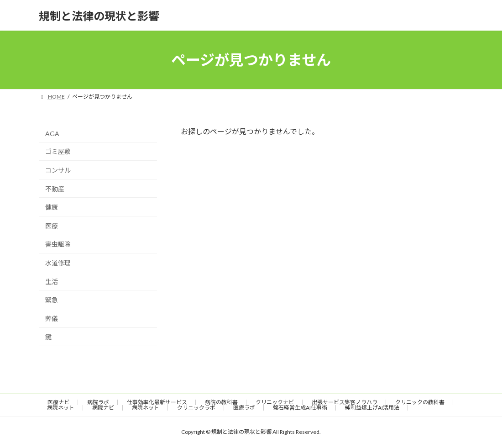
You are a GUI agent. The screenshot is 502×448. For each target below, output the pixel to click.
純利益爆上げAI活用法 (372, 408)
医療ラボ (244, 408)
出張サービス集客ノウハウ (345, 402)
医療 (52, 226)
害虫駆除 (58, 245)
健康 (52, 207)
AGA (52, 134)
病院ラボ (98, 402)
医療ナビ (58, 402)
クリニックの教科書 (420, 402)
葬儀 (52, 319)
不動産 (55, 189)
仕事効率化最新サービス (157, 402)
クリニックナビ (275, 402)
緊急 (52, 300)
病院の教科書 (221, 402)
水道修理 (58, 263)
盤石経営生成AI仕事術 (300, 408)
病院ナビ (103, 408)
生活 (52, 282)
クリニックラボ (196, 408)
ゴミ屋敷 (58, 152)
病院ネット (61, 408)
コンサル (58, 170)
